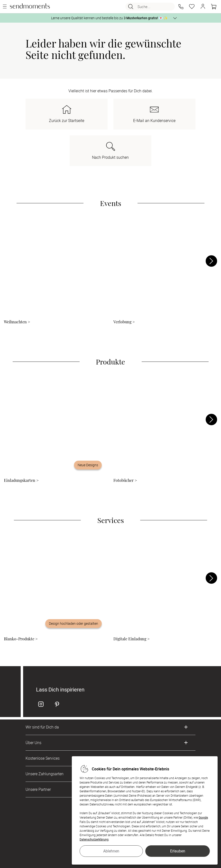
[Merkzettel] (192, 7)
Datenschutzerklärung (94, 839)
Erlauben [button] (178, 851)
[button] (181, 7)
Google (203, 817)
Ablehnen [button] (111, 851)
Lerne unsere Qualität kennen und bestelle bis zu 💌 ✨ (109, 18)
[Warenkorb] (214, 7)
